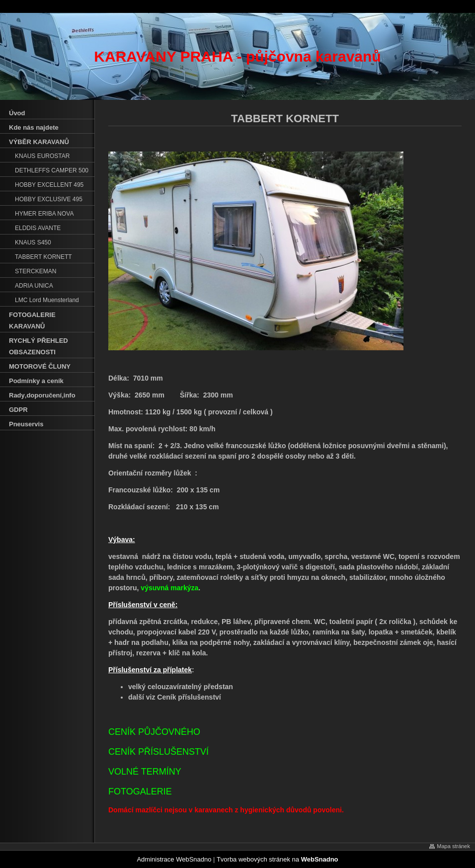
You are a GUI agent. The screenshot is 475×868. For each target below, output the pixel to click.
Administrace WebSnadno (174, 859)
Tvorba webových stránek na (277, 859)
